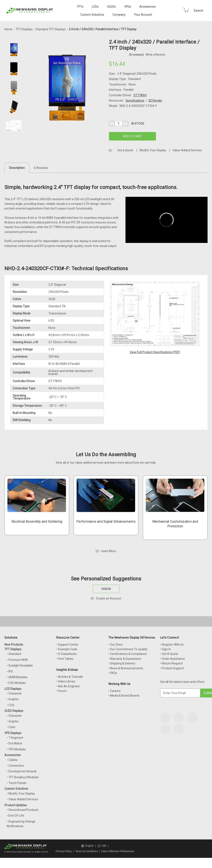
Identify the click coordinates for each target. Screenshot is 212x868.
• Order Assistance (173, 659)
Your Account (143, 15)
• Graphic (13, 699)
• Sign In (165, 649)
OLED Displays (14, 711)
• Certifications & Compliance (128, 654)
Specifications (135, 101)
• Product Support (172, 668)
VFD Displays (13, 733)
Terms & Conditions (87, 851)
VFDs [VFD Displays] (128, 7)
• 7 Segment (15, 738)
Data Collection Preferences (118, 851)
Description (17, 168)
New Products (14, 645)
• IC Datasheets (66, 654)
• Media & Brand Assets (124, 696)
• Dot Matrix (14, 743)
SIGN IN (106, 589)
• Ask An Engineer (68, 686)
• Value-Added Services (22, 799)
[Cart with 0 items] (186, 10)
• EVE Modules (16, 683)
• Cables (12, 760)
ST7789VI (140, 95)
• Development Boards (22, 771)
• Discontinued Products (23, 810)
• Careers (114, 691)
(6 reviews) (137, 55)
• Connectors (15, 766)
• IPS (10, 671)
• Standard (14, 654)
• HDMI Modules (17, 677)
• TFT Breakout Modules (23, 777)
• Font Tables (65, 659)
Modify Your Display (153, 150)
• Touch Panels (17, 783)
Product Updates (16, 805)
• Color (11, 727)
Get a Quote (125, 150)
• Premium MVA (17, 660)
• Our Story (116, 645)
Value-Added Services (187, 150)
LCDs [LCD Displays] (95, 7)
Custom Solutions (92, 15)
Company (119, 15)
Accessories (148, 7)
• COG (11, 705)
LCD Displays (13, 689)
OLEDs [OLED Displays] (111, 7)
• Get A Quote (169, 654)
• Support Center (67, 645)
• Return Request (171, 663)
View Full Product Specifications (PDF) (155, 352)
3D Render (155, 101)
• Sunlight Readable (20, 665)
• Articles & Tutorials (70, 677)
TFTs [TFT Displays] (80, 7)
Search (199, 11)
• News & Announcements (126, 668)
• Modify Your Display (21, 794)
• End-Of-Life (15, 816)
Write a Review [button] (155, 55)
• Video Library (66, 681)
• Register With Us (172, 645)
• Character (14, 693)
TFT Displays (13, 649)
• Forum (61, 691)
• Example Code (67, 649)
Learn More (109, 551)
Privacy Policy (64, 851)
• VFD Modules (16, 749)
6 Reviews (41, 168)
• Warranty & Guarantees (125, 659)
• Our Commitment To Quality (128, 649)
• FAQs (113, 673)
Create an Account (109, 598)
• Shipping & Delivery (122, 663)
